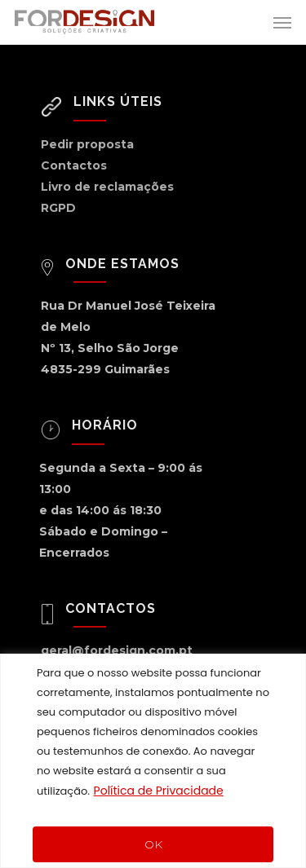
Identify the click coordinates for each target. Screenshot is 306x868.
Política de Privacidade (159, 791)
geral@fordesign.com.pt (117, 650)
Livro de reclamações (107, 187)
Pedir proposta (87, 144)
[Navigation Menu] (282, 22)
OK (153, 844)
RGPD (58, 208)
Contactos (74, 165)
